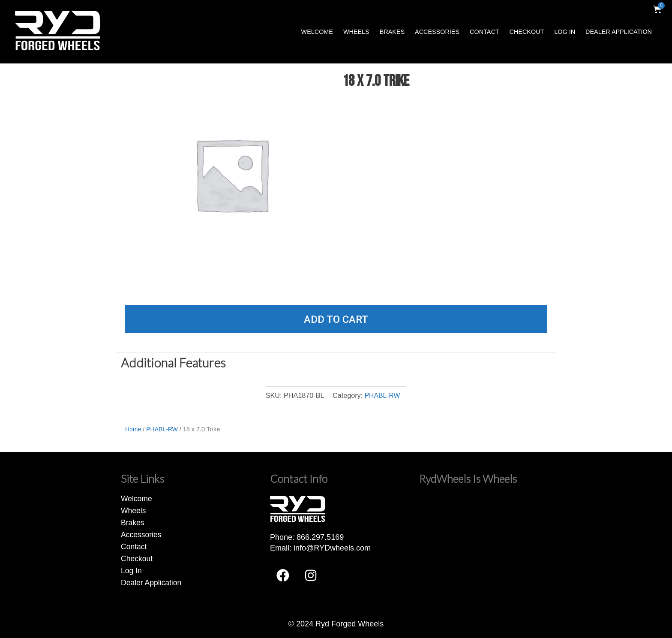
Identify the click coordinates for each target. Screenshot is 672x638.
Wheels (356, 32)
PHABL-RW (382, 395)
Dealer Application (619, 32)
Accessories (437, 32)
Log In (565, 32)
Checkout (527, 32)
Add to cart (336, 319)
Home (133, 429)
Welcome (317, 32)
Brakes (392, 32)
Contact (484, 32)
